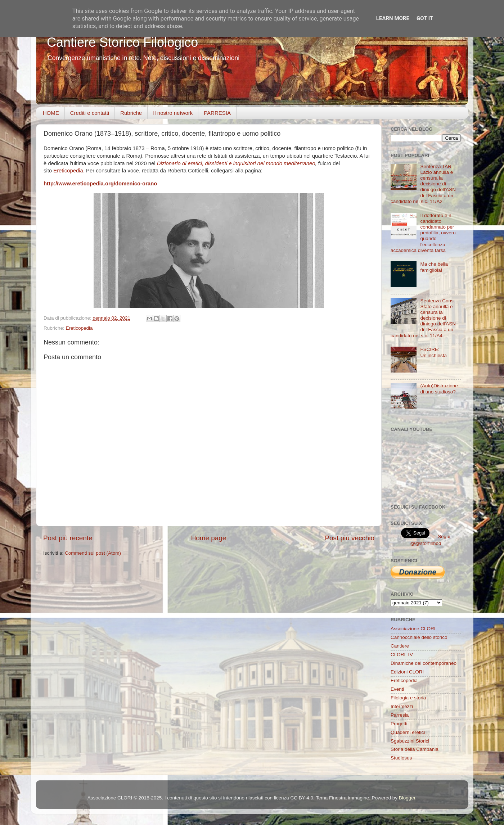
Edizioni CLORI (407, 672)
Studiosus (401, 758)
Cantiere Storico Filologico (122, 42)
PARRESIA (217, 113)
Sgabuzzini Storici (410, 741)
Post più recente (68, 538)
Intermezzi (402, 706)
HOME (51, 113)
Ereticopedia (68, 171)
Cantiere (400, 646)
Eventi (397, 689)
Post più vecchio (350, 538)
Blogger (407, 798)
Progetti (399, 724)
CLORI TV (402, 655)
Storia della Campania (415, 749)
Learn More (393, 18)
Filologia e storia (408, 698)
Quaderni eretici (408, 732)
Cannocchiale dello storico (419, 637)
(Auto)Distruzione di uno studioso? (439, 389)
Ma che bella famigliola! (434, 267)
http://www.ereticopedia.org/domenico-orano (100, 184)
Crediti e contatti (90, 113)
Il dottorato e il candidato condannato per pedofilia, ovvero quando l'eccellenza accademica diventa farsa (423, 233)
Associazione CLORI (413, 629)
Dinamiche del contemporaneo (424, 663)
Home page (209, 538)
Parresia (400, 715)
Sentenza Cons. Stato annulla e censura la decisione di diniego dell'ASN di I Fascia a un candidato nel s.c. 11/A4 (423, 318)
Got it (425, 18)
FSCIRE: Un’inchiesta (433, 352)
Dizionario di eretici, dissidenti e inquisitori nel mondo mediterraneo (236, 163)
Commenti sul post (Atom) (93, 553)
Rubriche (131, 113)
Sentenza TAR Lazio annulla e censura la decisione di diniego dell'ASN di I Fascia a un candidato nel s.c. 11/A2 (423, 184)
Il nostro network (173, 113)
